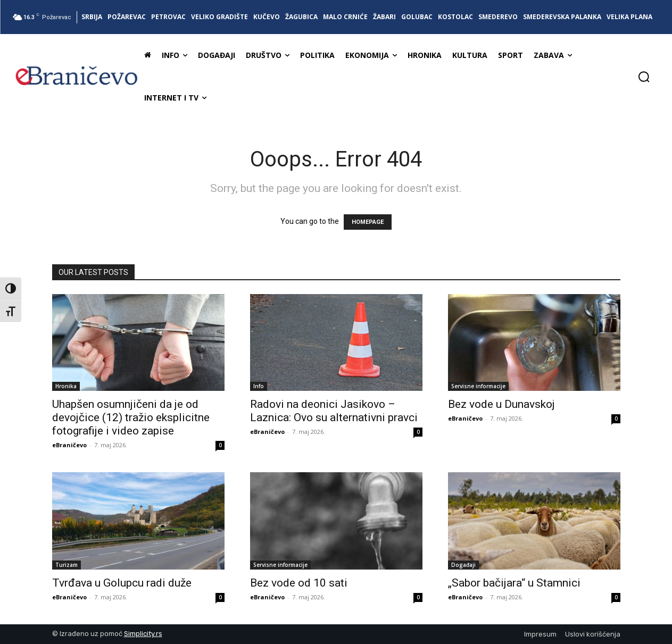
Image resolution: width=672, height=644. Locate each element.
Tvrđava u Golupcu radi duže (122, 583)
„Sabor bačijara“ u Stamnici (514, 583)
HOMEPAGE (368, 222)
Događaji (463, 565)
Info (259, 386)
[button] (644, 77)
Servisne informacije (478, 386)
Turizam (67, 565)
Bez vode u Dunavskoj (501, 404)
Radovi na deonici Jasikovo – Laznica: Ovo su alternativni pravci (334, 411)
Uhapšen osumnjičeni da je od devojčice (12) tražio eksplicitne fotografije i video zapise (131, 417)
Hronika (66, 386)
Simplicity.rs (143, 634)
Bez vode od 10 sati (299, 583)
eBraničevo (69, 445)
